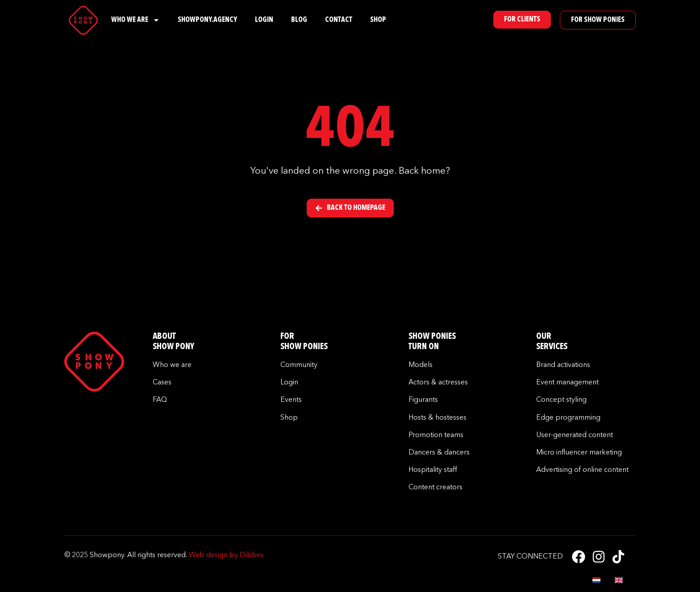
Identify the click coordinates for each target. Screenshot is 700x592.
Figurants (423, 400)
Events (291, 400)
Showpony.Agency (207, 20)
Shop (378, 20)
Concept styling (561, 400)
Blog (299, 20)
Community (299, 365)
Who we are (172, 365)
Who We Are (135, 20)
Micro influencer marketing (579, 453)
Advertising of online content (582, 470)
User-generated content (575, 435)
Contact (339, 20)
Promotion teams (436, 435)
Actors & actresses (438, 383)
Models (421, 365)
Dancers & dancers (439, 453)
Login (264, 20)
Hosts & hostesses (437, 418)
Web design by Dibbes (226, 555)
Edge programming (568, 418)
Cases (162, 383)
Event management (567, 383)
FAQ (160, 400)
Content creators (435, 488)
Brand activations (563, 365)
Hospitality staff (433, 470)
